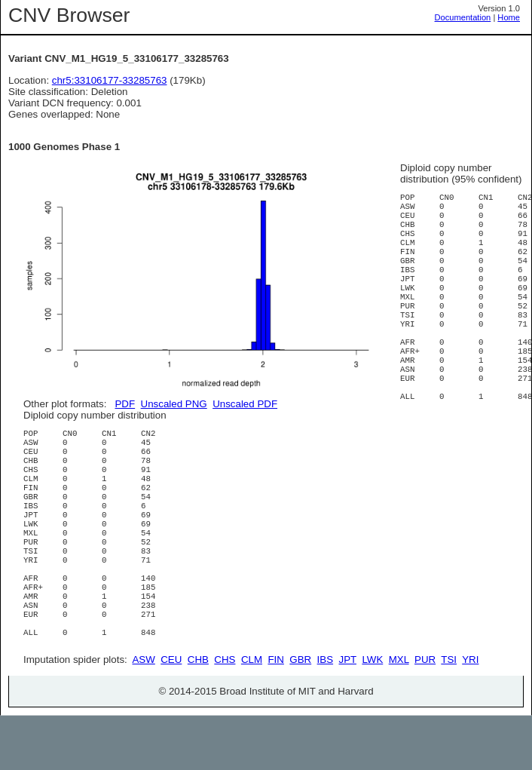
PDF (125, 404)
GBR (300, 714)
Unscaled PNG (174, 404)
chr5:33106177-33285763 (110, 80)
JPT (348, 714)
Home (509, 17)
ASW (143, 714)
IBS (325, 714)
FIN (275, 714)
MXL (399, 714)
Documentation (463, 17)
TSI (449, 714)
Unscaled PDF (245, 404)
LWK (372, 714)
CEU (171, 714)
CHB (198, 714)
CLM (252, 714)
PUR (425, 714)
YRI (470, 714)
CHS (225, 714)
